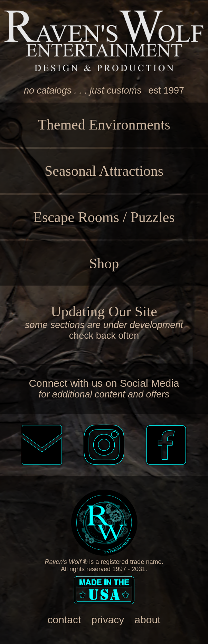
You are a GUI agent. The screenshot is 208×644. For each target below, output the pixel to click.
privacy (108, 620)
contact (64, 620)
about (147, 620)
